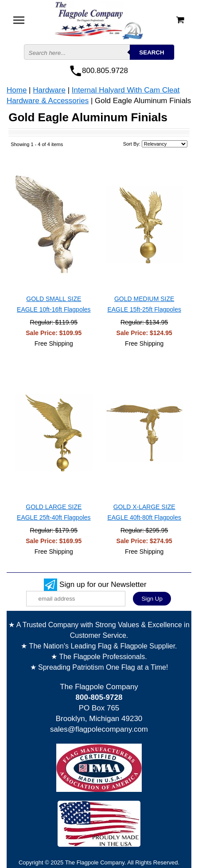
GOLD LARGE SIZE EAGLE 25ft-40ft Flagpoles (54, 512)
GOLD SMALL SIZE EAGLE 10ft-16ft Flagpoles (54, 304)
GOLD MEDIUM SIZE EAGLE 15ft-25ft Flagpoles (144, 304)
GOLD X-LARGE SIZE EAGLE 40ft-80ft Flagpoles (144, 512)
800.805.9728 (105, 71)
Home (17, 90)
